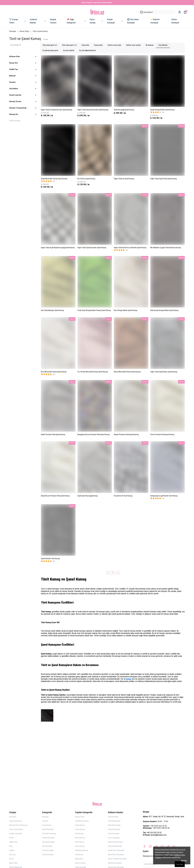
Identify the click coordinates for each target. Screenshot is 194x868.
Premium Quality (48, 850)
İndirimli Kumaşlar (48, 838)
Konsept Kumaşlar (48, 842)
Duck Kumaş (79, 834)
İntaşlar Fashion (53, 21)
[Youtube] (162, 846)
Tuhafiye (45, 821)
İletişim (12, 850)
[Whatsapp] (174, 846)
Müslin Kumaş (80, 838)
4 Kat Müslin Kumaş (82, 821)
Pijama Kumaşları (114, 829)
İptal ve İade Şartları (16, 829)
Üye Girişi (12, 855)
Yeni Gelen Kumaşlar (49, 834)
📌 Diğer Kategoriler (76, 21)
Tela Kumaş (79, 855)
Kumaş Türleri (26, 31)
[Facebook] (144, 846)
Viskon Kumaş (80, 829)
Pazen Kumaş (80, 846)
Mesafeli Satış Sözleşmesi (19, 825)
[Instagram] (150, 846)
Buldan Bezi (79, 859)
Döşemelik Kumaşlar (115, 846)
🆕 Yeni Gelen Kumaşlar (133, 21)
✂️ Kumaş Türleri (18, 21)
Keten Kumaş (80, 842)
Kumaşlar (14, 31)
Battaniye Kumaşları (115, 863)
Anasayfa (13, 817)
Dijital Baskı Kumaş (82, 850)
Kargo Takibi (13, 863)
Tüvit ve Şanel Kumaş (40, 31)
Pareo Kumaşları (114, 834)
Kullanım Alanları (38, 21)
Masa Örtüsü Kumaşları (116, 855)
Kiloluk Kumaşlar (115, 21)
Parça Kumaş (96, 21)
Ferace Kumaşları (114, 838)
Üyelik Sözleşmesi (16, 821)
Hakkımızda (13, 842)
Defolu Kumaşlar (175, 21)
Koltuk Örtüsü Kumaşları (116, 850)
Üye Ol (11, 859)
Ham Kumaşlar (47, 846)
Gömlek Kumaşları (114, 821)
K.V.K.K (12, 838)
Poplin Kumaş (80, 825)
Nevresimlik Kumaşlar (115, 842)
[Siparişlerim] (180, 12)
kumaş (129, 679)
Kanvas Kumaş (80, 863)
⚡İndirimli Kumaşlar (155, 21)
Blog (11, 846)
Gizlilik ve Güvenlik (16, 834)
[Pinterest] (156, 846)
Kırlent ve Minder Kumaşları (117, 859)
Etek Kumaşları (113, 817)
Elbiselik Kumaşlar (114, 825)
